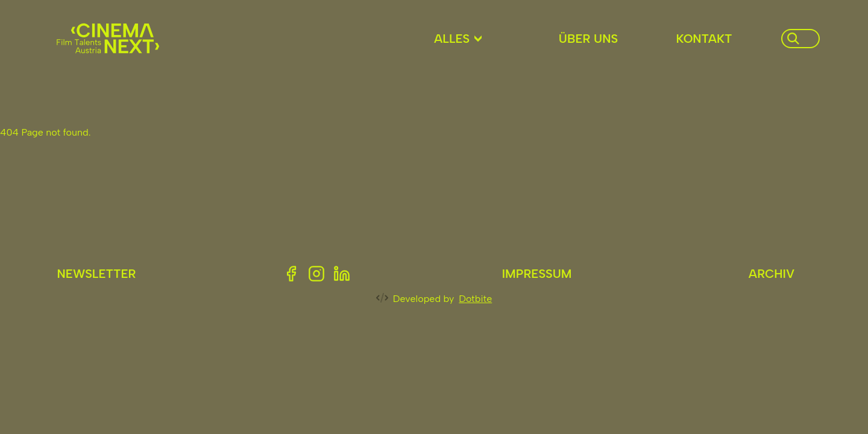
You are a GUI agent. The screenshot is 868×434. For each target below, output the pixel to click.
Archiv (772, 274)
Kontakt (704, 39)
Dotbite (475, 299)
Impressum (537, 274)
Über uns (588, 39)
